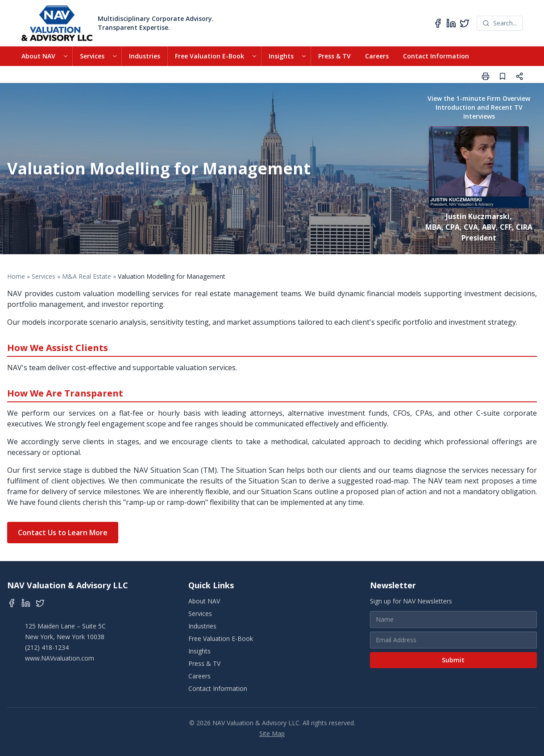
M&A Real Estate (87, 276)
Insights (281, 56)
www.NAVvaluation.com (60, 658)
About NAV (38, 56)
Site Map (272, 733)
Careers (377, 56)
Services (92, 56)
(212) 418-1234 (47, 647)
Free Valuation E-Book (210, 56)
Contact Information (436, 56)
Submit (453, 660)
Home (16, 276)
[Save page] (502, 76)
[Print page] (486, 76)
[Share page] (519, 76)
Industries (145, 56)
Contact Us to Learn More (63, 533)
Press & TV (334, 56)
